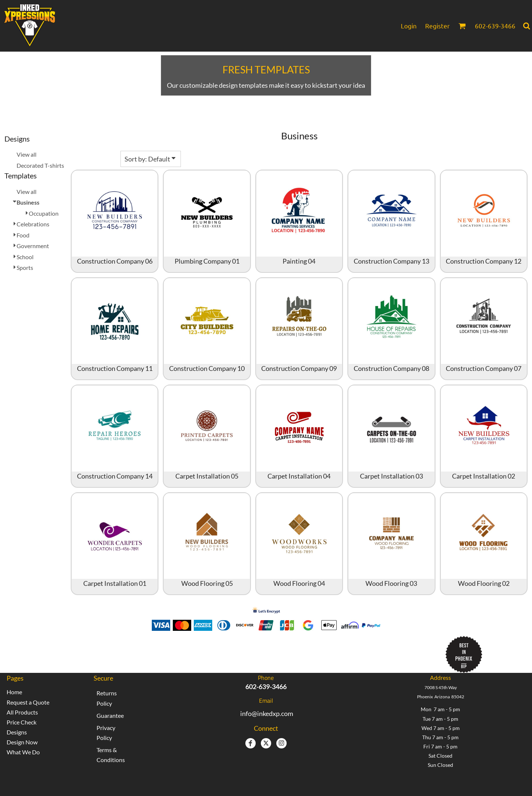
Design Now (22, 742)
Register (437, 26)
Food (23, 235)
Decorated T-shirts (40, 165)
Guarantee (110, 715)
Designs (17, 732)
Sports (25, 267)
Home (14, 692)
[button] (462, 26)
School (25, 257)
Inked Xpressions (200, 651)
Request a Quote (28, 702)
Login (409, 26)
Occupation (44, 213)
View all (27, 154)
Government (33, 246)
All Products (22, 712)
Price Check (22, 722)
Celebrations (33, 224)
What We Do (23, 752)
